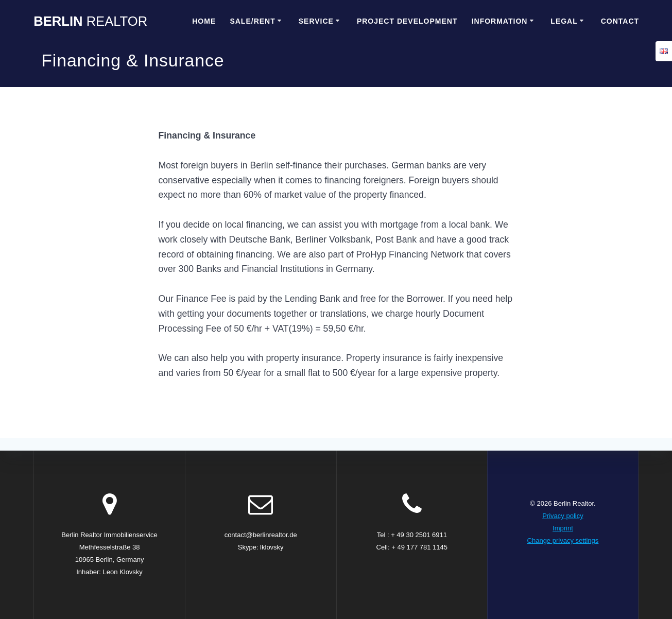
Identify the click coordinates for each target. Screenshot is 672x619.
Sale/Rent (252, 21)
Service (316, 21)
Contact (620, 21)
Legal (564, 21)
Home (204, 21)
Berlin (90, 22)
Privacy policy (563, 516)
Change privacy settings (563, 540)
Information (500, 21)
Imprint (563, 528)
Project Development (407, 21)
